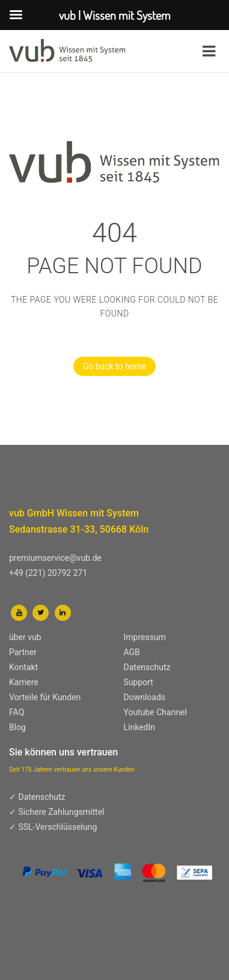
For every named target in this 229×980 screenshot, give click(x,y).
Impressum (145, 637)
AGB (132, 652)
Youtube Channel (155, 712)
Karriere (24, 682)
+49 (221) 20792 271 (48, 573)
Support (139, 682)
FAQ (17, 712)
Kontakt (23, 667)
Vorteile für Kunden (45, 697)
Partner (23, 652)
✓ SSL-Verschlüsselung (53, 827)
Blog (17, 727)
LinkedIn (140, 727)
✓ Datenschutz (37, 797)
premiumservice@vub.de (55, 558)
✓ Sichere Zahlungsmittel (57, 812)
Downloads (145, 697)
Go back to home (110, 366)
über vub (25, 637)
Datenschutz (147, 667)
